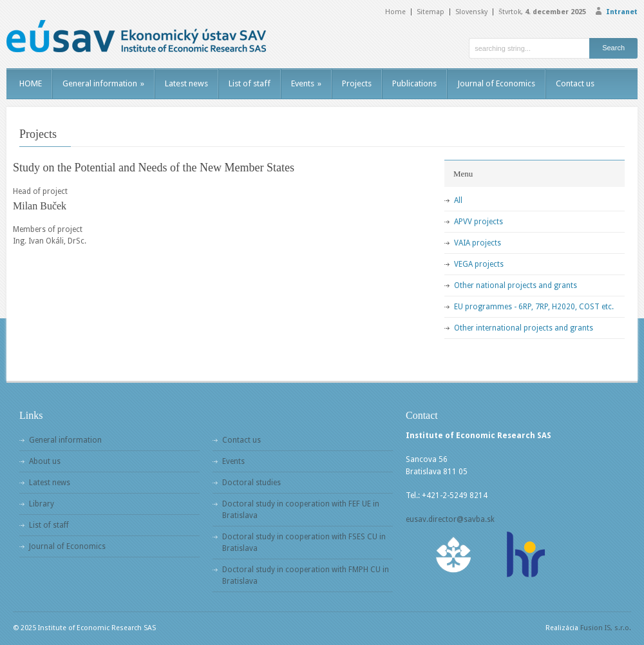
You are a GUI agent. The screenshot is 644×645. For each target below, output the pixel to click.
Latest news (186, 83)
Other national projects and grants (516, 285)
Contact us (575, 83)
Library (42, 504)
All (458, 200)
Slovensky (471, 12)
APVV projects (478, 222)
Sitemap (431, 12)
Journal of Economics (496, 83)
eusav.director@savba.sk (450, 519)
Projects (357, 83)
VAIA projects (478, 243)
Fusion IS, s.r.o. (606, 628)
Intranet (622, 12)
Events (306, 83)
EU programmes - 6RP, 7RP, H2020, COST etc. (534, 307)
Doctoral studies (251, 483)
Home (395, 12)
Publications (414, 83)
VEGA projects (479, 264)
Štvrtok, (542, 12)
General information (103, 83)
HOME (31, 83)
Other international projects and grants (524, 328)
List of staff (250, 83)
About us (45, 461)
